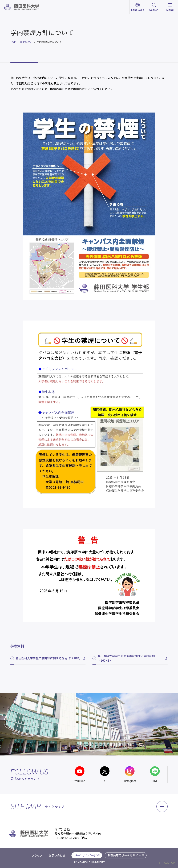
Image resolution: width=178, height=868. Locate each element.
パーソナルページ (86, 855)
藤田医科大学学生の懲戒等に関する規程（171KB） (49, 658)
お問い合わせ (57, 855)
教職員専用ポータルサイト (124, 855)
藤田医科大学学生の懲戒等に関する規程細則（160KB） (126, 658)
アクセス (37, 855)
